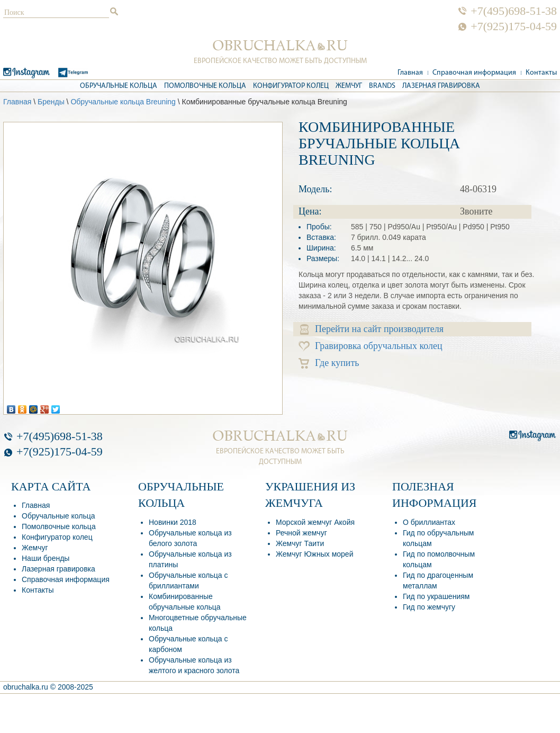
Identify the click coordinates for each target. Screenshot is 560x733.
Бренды (51, 102)
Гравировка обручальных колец (371, 346)
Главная (410, 73)
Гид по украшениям (436, 596)
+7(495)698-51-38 (514, 11)
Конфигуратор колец (291, 86)
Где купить (329, 363)
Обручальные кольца (119, 86)
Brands (382, 86)
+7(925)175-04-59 (514, 26)
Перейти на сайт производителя (372, 329)
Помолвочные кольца (205, 86)
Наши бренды (46, 558)
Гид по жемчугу (429, 607)
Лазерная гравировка (441, 86)
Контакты (541, 73)
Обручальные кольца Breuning (123, 102)
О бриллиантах (429, 522)
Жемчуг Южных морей (314, 554)
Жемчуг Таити (300, 543)
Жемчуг (349, 86)
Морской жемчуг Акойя (315, 522)
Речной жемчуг (301, 533)
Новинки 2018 (173, 522)
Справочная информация (474, 73)
